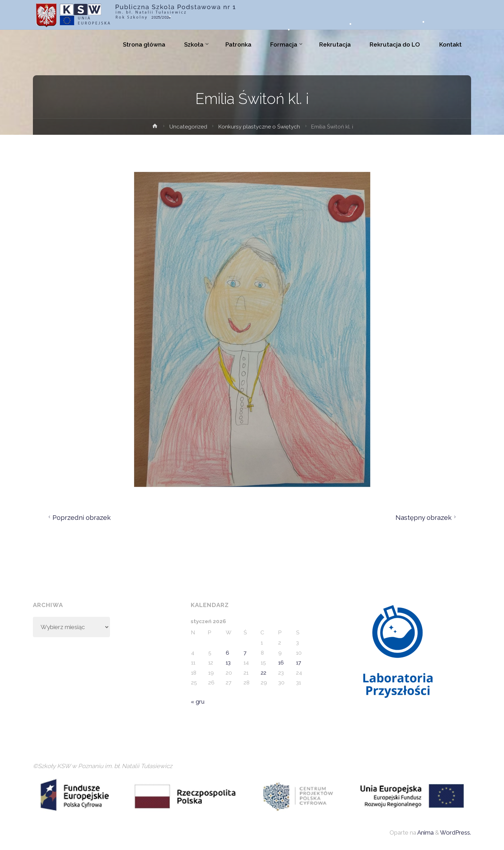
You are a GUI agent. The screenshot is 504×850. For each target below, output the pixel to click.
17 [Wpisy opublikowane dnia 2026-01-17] (299, 663)
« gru (198, 702)
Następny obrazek (427, 517)
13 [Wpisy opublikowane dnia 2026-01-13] (228, 663)
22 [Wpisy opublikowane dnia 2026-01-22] (264, 673)
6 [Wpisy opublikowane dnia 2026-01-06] (227, 653)
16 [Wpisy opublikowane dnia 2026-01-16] (281, 663)
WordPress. (456, 832)
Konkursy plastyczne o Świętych (259, 127)
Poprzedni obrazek (79, 517)
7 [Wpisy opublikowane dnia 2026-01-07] (245, 653)
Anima (425, 832)
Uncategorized (188, 127)
